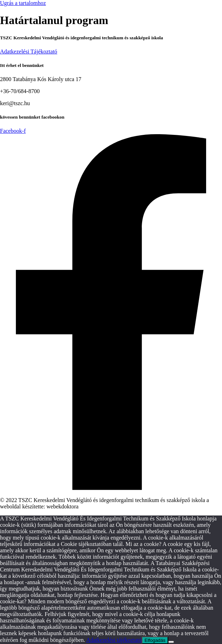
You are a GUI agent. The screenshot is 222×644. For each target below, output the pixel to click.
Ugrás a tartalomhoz (23, 3)
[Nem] (171, 642)
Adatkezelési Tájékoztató (29, 52)
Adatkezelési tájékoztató (114, 640)
